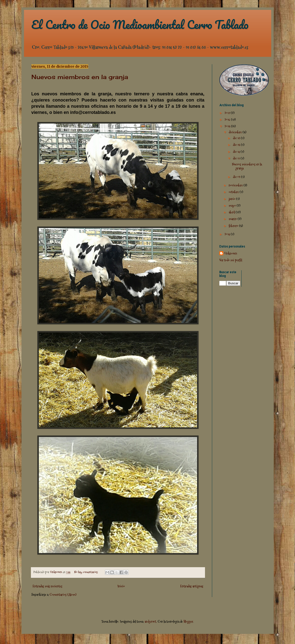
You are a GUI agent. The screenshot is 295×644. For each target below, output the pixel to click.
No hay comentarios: (87, 572)
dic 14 (237, 152)
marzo (233, 219)
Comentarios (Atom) (63, 595)
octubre (234, 192)
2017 (228, 113)
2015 (228, 126)
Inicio (121, 586)
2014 (228, 234)
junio (232, 199)
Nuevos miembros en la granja (80, 77)
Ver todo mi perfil (231, 260)
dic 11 (237, 158)
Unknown (231, 254)
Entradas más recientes (47, 586)
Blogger (188, 622)
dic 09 (237, 177)
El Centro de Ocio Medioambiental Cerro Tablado (140, 24)
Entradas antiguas (192, 586)
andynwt (150, 622)
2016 (228, 120)
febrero (234, 226)
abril (232, 212)
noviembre (236, 185)
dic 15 (237, 145)
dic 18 (237, 138)
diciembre (236, 132)
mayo (233, 206)
